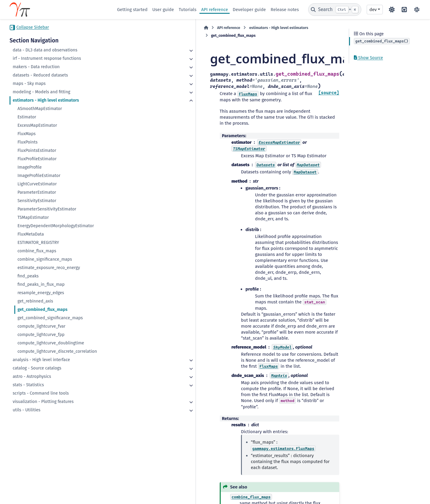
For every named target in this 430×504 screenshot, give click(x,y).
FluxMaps (26, 134)
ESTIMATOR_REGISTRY (38, 243)
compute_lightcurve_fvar (41, 326)
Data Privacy (43, 496)
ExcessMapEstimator (37, 125)
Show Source (368, 58)
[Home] (120, 28)
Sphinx (403, 482)
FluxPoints (27, 142)
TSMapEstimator (33, 217)
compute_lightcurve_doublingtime (51, 343)
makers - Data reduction (36, 67)
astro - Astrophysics (32, 377)
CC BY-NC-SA (54, 484)
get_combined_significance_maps (50, 318)
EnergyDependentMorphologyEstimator (56, 226)
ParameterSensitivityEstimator (47, 209)
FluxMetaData (30, 234)
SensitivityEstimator (37, 201)
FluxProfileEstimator (37, 159)
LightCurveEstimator (37, 184)
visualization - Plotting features (43, 402)
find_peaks (28, 276)
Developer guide (249, 10)
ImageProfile (29, 167)
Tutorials (187, 10)
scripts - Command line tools (41, 393)
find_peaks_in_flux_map (41, 284)
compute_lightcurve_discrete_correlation (57, 351)
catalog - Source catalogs (37, 368)
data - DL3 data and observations (45, 50)
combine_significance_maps (45, 259)
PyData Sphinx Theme (387, 490)
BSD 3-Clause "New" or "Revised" (144, 490)
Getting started (132, 10)
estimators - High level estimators (46, 100)
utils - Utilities (26, 410)
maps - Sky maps (29, 84)
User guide (163, 10)
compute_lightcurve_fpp (41, 335)
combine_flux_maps (37, 251)
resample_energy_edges (41, 293)
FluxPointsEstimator (37, 151)
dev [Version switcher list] (373, 10)
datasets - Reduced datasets (40, 75)
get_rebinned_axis (35, 301)
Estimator (27, 117)
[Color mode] (392, 10)
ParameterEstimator (37, 192)
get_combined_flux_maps (42, 310)
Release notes (285, 10)
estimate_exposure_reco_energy (49, 268)
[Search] (335, 10)
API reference (215, 10)
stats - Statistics (28, 385)
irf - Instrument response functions (47, 58)
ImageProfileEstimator (39, 176)
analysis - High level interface (41, 360)
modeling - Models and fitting (41, 92)
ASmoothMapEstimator (40, 109)
